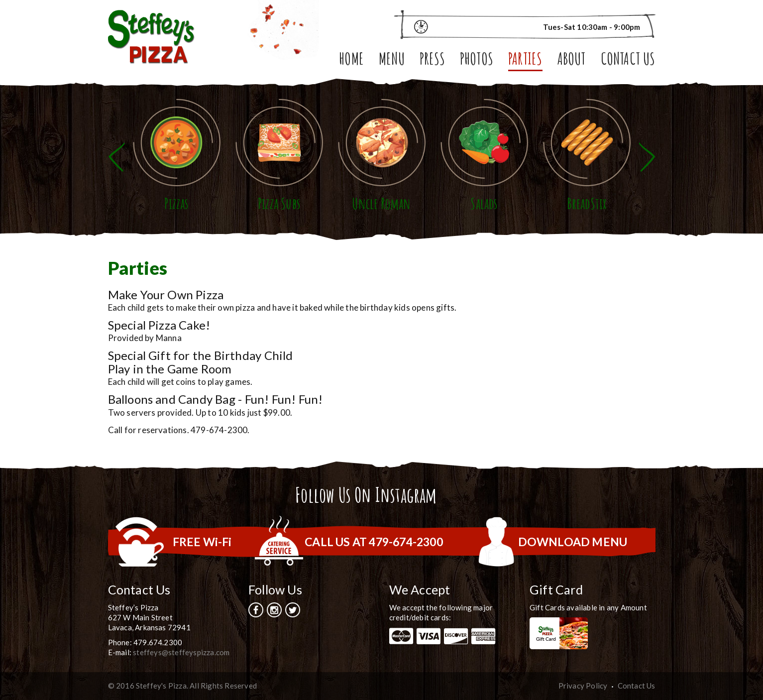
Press (432, 60)
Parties (525, 60)
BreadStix (587, 203)
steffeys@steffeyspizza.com (181, 652)
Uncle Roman (381, 203)
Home (351, 60)
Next (647, 157)
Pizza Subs (279, 203)
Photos (477, 60)
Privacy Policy (583, 686)
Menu (392, 60)
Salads (484, 203)
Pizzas (176, 203)
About (572, 60)
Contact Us (628, 60)
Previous (116, 157)
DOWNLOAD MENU (573, 542)
